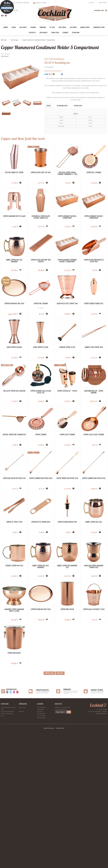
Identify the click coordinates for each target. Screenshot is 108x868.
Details (49, 106)
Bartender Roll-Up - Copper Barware (67, 479)
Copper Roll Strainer (14, 216)
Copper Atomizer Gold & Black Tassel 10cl (14, 479)
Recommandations (62, 106)
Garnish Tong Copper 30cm (41, 435)
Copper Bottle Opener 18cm (14, 653)
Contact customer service (8, 838)
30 (15, 314)
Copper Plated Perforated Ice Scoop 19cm (67, 304)
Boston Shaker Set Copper (14, 173)
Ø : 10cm (41, 352)
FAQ (2, 840)
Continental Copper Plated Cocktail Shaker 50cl (67, 217)
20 (41, 270)
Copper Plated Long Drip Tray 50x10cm (14, 304)
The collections (42, 838)
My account (22, 838)
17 (15, 270)
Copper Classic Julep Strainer (14, 566)
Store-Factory (60, 859)
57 (41, 489)
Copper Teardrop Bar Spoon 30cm (67, 566)
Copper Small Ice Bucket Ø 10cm (41, 784)
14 (68, 663)
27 (15, 183)
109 (67, 489)
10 (41, 620)
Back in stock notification (53, 71)
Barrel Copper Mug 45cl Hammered (67, 261)
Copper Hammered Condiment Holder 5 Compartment (50, 47)
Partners (21, 843)
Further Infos (78, 106)
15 (68, 270)
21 (41, 314)
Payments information (7, 843)
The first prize (41, 847)
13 (41, 183)
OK (69, 843)
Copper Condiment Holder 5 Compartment (41, 261)
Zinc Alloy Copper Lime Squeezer (67, 435)
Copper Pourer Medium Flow (41, 653)
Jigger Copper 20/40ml (41, 391)
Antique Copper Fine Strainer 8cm (14, 522)
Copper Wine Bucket (67, 784)
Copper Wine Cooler (14, 784)
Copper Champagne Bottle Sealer (41, 216)
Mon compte (103, 3)
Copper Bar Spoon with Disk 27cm (41, 566)
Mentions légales (49, 859)
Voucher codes (41, 849)
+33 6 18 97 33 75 (101, 845)
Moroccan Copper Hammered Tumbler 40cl (14, 741)
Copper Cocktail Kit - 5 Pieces (41, 478)
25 (15, 401)
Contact (92, 3)
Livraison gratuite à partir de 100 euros (16, 3)
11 (41, 445)
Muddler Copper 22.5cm (14, 435)
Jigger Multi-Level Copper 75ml (67, 347)
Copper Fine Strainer (41, 347)
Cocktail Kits (41, 840)
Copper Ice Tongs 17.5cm (67, 609)
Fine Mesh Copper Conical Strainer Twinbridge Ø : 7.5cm (67, 173)
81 (41, 751)
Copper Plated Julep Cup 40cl (41, 173)
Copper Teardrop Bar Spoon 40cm (41, 609)
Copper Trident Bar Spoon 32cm (14, 609)
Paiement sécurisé (41, 3)
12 (15, 227)
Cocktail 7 (98, 836)
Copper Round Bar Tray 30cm (14, 347)
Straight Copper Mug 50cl (14, 697)
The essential (41, 845)
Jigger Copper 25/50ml (67, 391)
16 (68, 707)
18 (15, 707)
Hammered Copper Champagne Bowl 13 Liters (41, 741)
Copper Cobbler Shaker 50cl (14, 391)
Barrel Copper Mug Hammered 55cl (67, 697)
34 (10, 358)
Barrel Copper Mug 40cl (67, 653)
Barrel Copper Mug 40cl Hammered (41, 698)
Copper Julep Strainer (67, 522)
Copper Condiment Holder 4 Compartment (14, 261)
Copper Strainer (41, 522)
